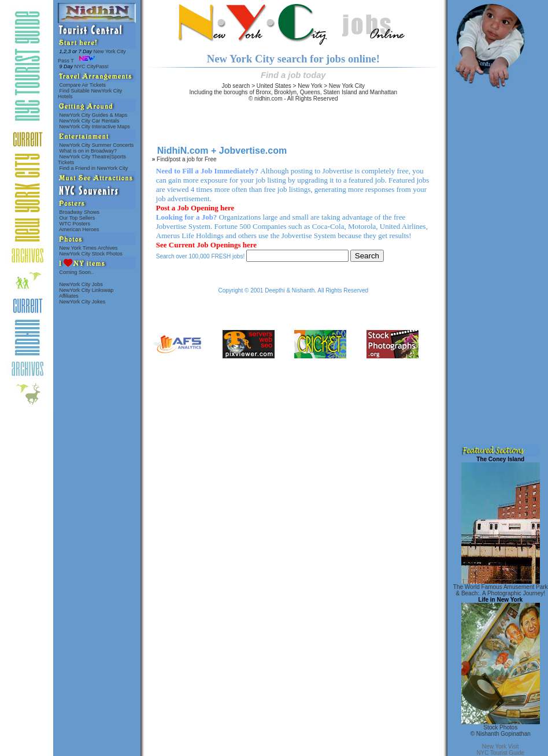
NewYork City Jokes (82, 302)
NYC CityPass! (84, 66)
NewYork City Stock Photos (91, 254)
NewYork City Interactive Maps (95, 127)
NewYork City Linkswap (86, 290)
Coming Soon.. (77, 272)
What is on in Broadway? (88, 151)
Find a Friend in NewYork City (94, 168)
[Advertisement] (499, 265)
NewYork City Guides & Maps (93, 115)
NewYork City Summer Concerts (97, 145)
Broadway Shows (79, 212)
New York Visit (501, 746)
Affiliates (69, 296)
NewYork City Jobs (81, 284)
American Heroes (79, 229)
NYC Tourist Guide (500, 753)
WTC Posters (75, 224)
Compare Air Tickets (83, 85)
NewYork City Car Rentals (89, 121)
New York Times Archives (88, 248)
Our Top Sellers (77, 218)
